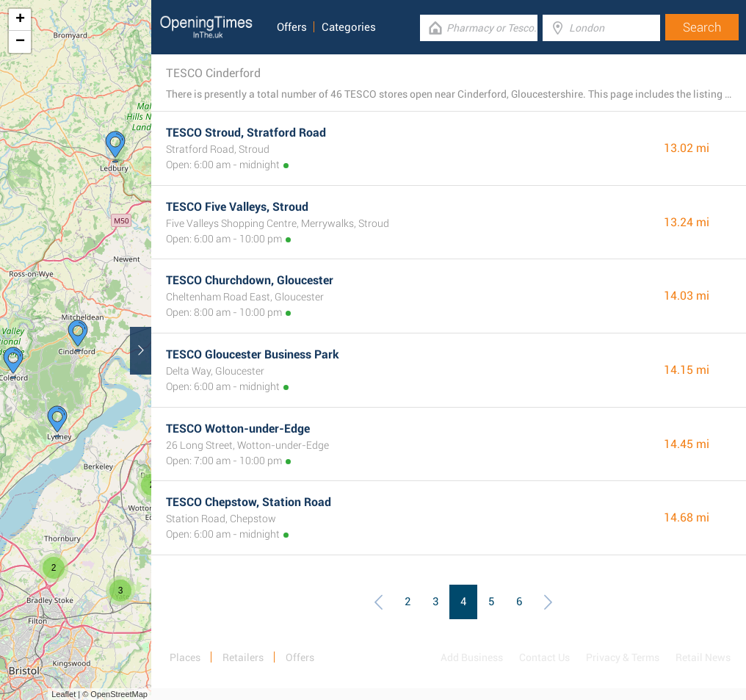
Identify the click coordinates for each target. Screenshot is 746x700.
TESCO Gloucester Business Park (253, 354)
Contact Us (544, 657)
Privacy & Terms (623, 657)
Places (185, 657)
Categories (349, 27)
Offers (292, 27)
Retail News (703, 657)
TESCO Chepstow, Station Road (249, 502)
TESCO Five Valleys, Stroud (237, 207)
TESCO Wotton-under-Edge (238, 429)
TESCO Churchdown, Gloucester (250, 280)
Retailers (243, 657)
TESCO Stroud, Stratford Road (246, 133)
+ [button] (20, 20)
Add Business (472, 657)
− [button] (20, 42)
